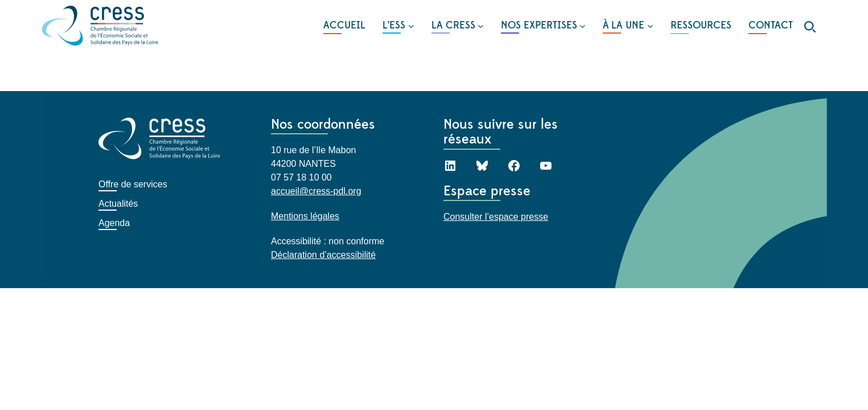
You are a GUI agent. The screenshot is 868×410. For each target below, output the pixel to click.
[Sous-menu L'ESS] (398, 26)
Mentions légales (305, 216)
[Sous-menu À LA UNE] (628, 26)
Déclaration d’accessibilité (323, 255)
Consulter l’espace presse (496, 217)
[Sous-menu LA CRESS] (458, 26)
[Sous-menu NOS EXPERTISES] (543, 26)
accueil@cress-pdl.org (316, 191)
